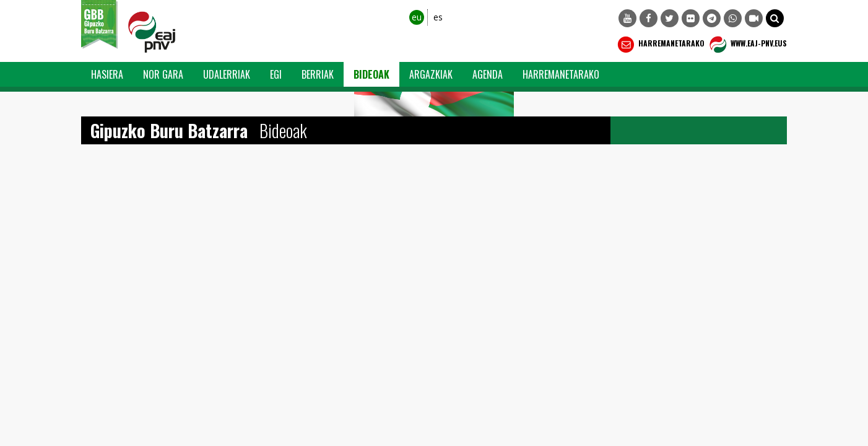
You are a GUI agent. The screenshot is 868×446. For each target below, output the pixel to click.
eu (417, 17)
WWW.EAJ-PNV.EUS (747, 45)
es (438, 17)
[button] (775, 18)
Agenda (488, 74)
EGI (276, 74)
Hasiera (107, 74)
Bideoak (371, 74)
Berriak (318, 74)
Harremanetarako (660, 45)
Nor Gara (163, 74)
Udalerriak (227, 74)
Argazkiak (431, 74)
